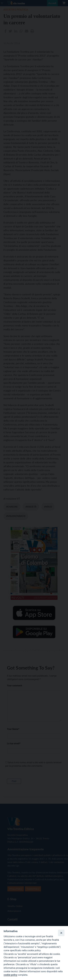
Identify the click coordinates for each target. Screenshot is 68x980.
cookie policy (10, 975)
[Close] (61, 933)
